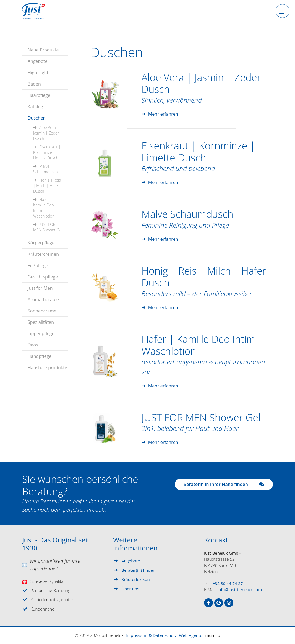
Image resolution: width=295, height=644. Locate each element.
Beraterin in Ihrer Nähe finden (224, 484)
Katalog (35, 107)
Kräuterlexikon (136, 579)
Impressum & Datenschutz (151, 635)
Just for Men (40, 288)
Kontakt (216, 540)
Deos (33, 345)
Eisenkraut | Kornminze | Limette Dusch (47, 152)
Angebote (38, 61)
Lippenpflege (41, 333)
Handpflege (40, 356)
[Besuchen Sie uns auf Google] (219, 603)
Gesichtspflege (43, 277)
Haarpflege (39, 95)
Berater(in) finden (138, 570)
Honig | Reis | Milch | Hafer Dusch (47, 186)
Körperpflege (41, 243)
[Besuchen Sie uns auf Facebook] (208, 603)
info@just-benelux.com (240, 589)
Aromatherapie (43, 299)
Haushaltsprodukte (47, 368)
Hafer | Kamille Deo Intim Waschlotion (44, 208)
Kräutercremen (43, 254)
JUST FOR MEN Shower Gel (48, 227)
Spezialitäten (41, 322)
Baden (34, 84)
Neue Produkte (43, 50)
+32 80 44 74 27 (228, 583)
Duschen (37, 118)
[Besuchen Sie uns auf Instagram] (229, 603)
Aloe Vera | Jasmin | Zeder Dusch (46, 133)
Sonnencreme (42, 311)
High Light (38, 73)
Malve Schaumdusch (45, 169)
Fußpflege (38, 265)
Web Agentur (191, 635)
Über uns (130, 589)
